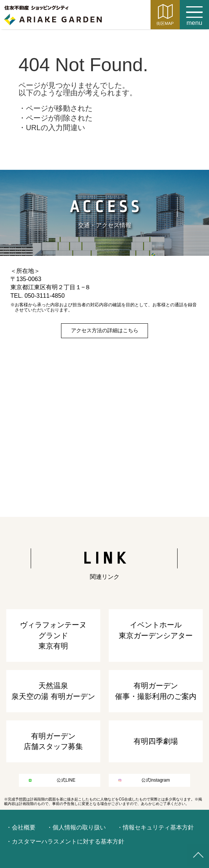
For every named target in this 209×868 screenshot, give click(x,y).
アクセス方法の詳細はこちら (105, 330)
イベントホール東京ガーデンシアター (156, 630)
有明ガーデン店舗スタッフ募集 (53, 741)
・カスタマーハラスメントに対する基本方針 (65, 841)
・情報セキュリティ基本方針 (155, 827)
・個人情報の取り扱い (76, 827)
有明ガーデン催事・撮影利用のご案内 (156, 691)
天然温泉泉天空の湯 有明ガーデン (53, 691)
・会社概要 (21, 827)
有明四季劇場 (156, 741)
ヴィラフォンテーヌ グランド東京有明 (53, 635)
